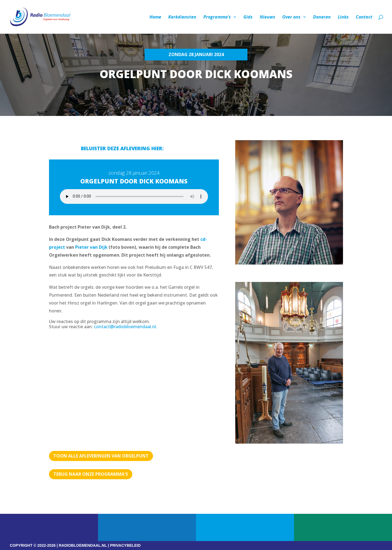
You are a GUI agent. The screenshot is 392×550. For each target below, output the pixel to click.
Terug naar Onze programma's (91, 474)
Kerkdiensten (182, 17)
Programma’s (217, 17)
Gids (248, 17)
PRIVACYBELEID (125, 545)
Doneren (322, 17)
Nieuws (267, 17)
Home (155, 17)
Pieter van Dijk (91, 247)
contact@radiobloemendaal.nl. (125, 327)
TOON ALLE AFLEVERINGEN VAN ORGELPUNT (101, 456)
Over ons (291, 17)
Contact (364, 17)
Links (343, 17)
